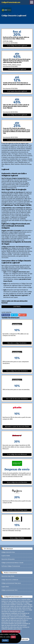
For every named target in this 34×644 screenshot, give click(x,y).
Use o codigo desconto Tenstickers (17, 371)
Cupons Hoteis (6, 556)
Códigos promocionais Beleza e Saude (12, 563)
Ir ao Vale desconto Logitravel (17, 69)
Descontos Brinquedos (8, 559)
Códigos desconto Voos (8, 552)
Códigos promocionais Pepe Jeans (11, 583)
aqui (13, 637)
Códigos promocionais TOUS (9, 590)
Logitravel (17, 307)
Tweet (14, 315)
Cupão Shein (5, 587)
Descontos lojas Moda (8, 576)
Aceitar (5, 640)
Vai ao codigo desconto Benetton (17, 482)
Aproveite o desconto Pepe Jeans (17, 510)
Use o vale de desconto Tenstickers (17, 399)
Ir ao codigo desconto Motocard (17, 454)
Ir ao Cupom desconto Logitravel (17, 91)
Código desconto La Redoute (10, 580)
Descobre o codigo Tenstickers (17, 343)
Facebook (6, 315)
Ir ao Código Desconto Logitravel (17, 46)
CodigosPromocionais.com (11, 2)
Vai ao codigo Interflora (17, 538)
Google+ (23, 315)
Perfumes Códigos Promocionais (11, 566)
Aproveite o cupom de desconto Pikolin (17, 427)
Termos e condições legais (11, 632)
